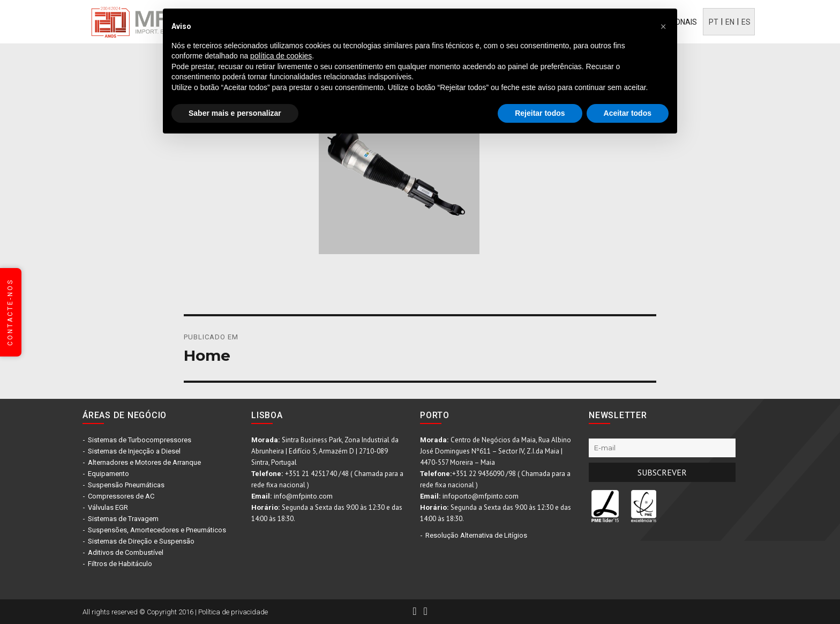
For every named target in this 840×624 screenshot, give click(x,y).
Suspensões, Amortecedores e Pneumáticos (157, 530)
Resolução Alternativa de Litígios (476, 535)
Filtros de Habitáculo (120, 564)
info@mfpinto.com (303, 496)
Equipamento (108, 474)
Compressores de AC (121, 496)
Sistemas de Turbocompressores (140, 440)
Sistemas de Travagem (123, 519)
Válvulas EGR (108, 507)
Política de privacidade (233, 612)
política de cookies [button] (281, 56)
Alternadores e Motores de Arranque (144, 462)
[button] (663, 26)
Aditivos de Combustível (126, 552)
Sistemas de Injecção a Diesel (134, 451)
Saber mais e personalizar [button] (235, 113)
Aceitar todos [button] (628, 113)
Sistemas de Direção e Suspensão (141, 541)
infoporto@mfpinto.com (481, 496)
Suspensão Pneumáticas (126, 485)
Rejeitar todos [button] (540, 113)
